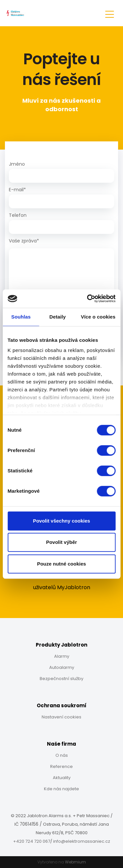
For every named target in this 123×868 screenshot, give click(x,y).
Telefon (18, 215)
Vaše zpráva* (24, 241)
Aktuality (62, 778)
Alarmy (62, 656)
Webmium (75, 862)
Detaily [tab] (58, 317)
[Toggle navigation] (110, 13)
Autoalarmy (62, 667)
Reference (61, 766)
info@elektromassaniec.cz (82, 841)
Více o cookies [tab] (98, 317)
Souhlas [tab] (21, 317)
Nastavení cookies (61, 717)
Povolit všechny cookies (61, 521)
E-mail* (17, 190)
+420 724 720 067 (32, 841)
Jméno (17, 164)
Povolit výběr (61, 542)
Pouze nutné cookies (61, 564)
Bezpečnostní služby (61, 679)
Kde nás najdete (61, 789)
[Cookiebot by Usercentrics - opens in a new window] (88, 299)
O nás (62, 755)
